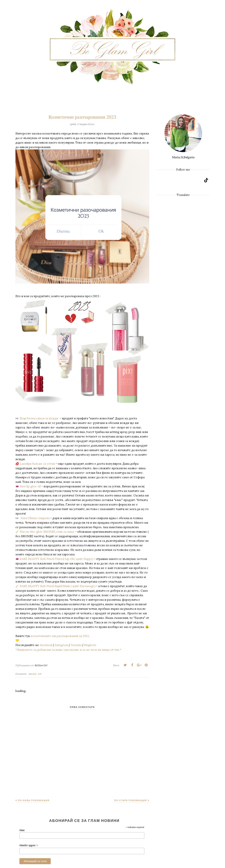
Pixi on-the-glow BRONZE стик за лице (47, 532)
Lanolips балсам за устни (37, 464)
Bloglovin (90, 645)
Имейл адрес (29, 845)
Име (22, 830)
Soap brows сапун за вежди (40, 418)
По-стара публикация (130, 800)
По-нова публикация (34, 800)
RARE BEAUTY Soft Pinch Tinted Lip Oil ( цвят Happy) (56, 559)
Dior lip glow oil (31, 486)
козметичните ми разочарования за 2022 (59, 636)
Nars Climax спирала (35, 518)
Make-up (35, 674)
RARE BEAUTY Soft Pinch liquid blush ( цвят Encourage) (57, 586)
